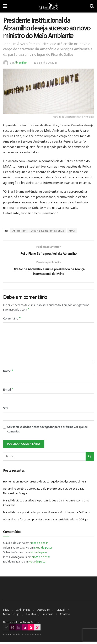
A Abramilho (23, 611)
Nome (8, 372)
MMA (72, 231)
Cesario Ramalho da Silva (47, 231)
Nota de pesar (39, 545)
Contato (65, 616)
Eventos (31, 616)
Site (6, 410)
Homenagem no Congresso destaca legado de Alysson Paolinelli (44, 483)
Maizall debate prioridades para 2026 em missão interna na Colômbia (47, 514)
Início (6, 611)
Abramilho (21, 63)
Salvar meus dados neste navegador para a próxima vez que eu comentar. (47, 431)
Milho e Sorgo (11, 616)
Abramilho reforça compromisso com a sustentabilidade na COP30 (45, 521)
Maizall (61, 611)
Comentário (12, 319)
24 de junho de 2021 (45, 63)
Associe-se (44, 611)
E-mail (8, 391)
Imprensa (48, 616)
